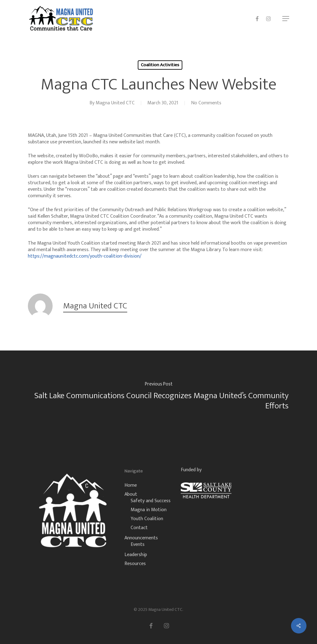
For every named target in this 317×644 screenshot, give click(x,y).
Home (131, 485)
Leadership (136, 555)
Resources (135, 564)
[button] (286, 19)
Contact (139, 528)
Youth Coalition (147, 519)
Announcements (141, 538)
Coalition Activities (160, 65)
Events (138, 544)
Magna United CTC (115, 103)
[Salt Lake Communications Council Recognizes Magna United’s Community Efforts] (158, 397)
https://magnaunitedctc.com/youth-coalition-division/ (85, 256)
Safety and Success (151, 501)
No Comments (206, 103)
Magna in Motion (149, 510)
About (131, 494)
